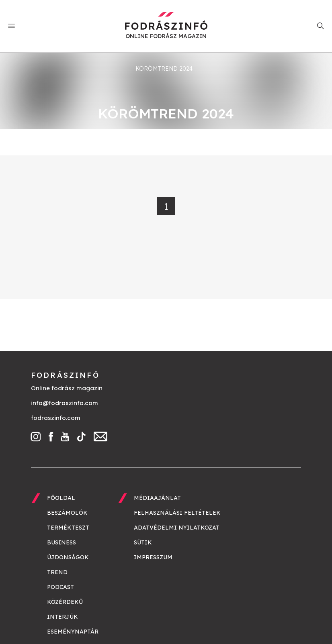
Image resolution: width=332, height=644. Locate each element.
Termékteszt (68, 528)
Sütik (143, 542)
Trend (57, 572)
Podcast (60, 587)
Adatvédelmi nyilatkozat (177, 528)
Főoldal (61, 498)
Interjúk (63, 617)
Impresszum (153, 557)
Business (61, 542)
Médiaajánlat (157, 498)
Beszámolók (67, 513)
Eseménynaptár (73, 632)
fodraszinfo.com (56, 418)
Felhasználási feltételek (177, 513)
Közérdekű (65, 602)
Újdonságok (68, 557)
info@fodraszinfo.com (65, 403)
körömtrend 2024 (164, 69)
